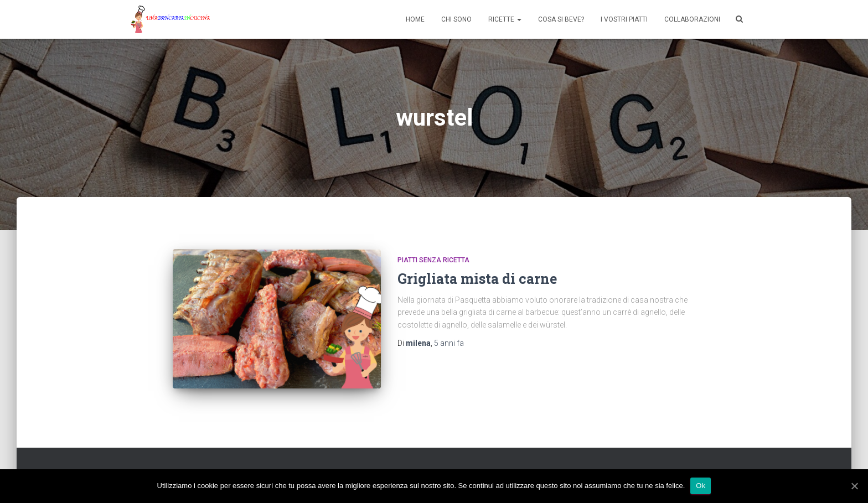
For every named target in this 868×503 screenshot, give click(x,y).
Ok (701, 486)
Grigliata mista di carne (477, 279)
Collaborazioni (692, 19)
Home (415, 19)
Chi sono (456, 19)
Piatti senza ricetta (433, 260)
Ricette (505, 19)
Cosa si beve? (561, 19)
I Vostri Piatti (624, 19)
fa (449, 343)
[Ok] (854, 486)
